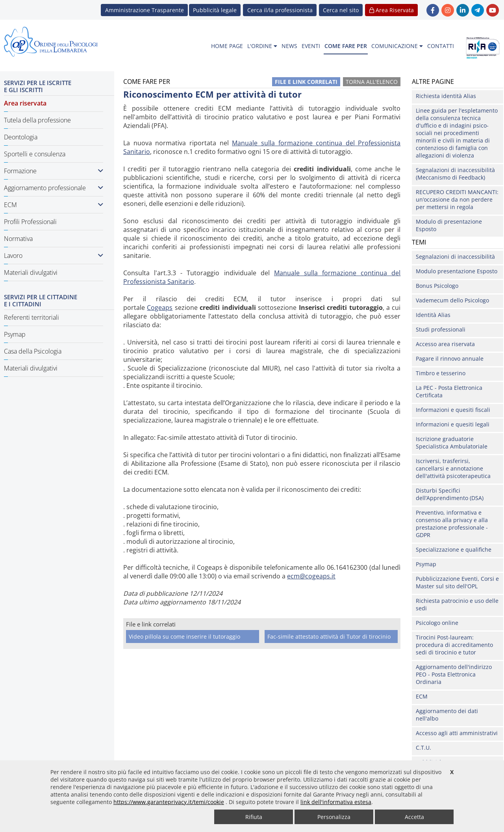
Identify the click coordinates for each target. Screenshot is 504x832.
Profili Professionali (30, 222)
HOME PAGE (227, 46)
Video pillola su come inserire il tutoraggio (184, 637)
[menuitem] (227, 46)
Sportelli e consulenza (35, 154)
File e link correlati (306, 82)
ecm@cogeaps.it (311, 576)
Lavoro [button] (54, 256)
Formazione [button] (54, 171)
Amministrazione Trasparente (145, 10)
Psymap (15, 334)
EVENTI (311, 46)
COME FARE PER (346, 46)
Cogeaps (160, 308)
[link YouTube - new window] (493, 10)
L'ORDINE (262, 46)
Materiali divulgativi (31, 272)
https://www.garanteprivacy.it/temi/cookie (169, 802)
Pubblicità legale (215, 10)
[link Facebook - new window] (433, 10)
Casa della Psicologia (33, 351)
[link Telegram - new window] (478, 10)
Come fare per (139, 658)
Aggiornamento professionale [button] (54, 188)
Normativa (18, 239)
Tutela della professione (37, 120)
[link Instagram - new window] (448, 10)
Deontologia (21, 137)
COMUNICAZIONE (397, 46)
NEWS (289, 46)
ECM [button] (54, 205)
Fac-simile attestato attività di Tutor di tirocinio (329, 637)
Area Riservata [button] (392, 10)
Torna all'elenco (372, 82)
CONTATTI (441, 46)
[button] (341, 10)
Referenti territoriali (31, 317)
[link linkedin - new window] (463, 10)
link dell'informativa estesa (336, 802)
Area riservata (25, 103)
